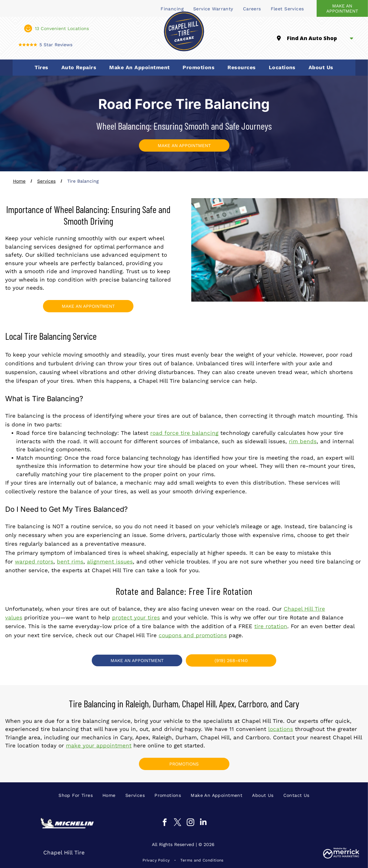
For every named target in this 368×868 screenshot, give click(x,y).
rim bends (303, 441)
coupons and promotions (193, 635)
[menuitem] (213, 8)
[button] (41, 68)
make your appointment (99, 745)
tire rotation (271, 626)
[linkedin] (203, 823)
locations (281, 729)
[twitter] (178, 823)
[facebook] (165, 823)
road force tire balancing (184, 433)
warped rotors (34, 562)
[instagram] (190, 823)
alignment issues (110, 562)
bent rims (70, 562)
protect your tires (136, 617)
